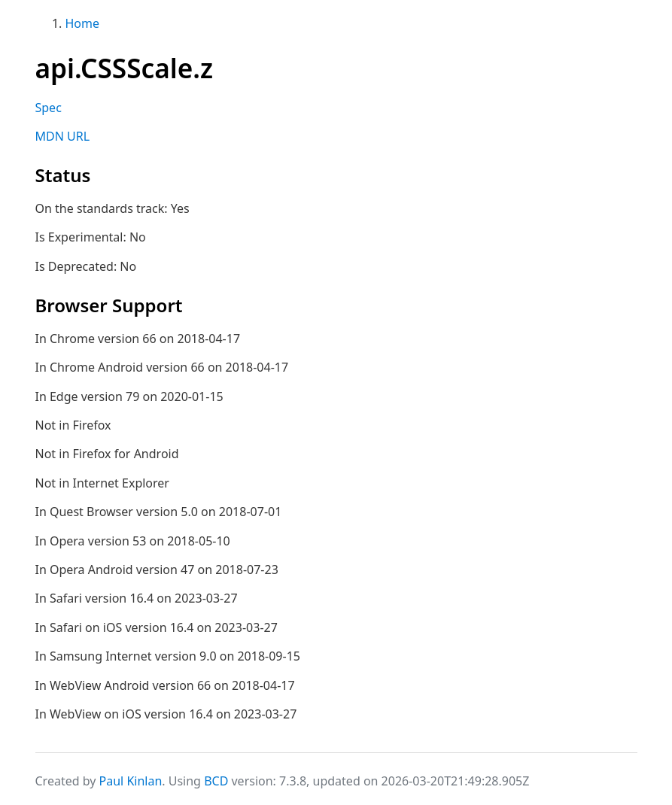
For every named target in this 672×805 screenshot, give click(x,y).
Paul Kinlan (131, 781)
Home (83, 23)
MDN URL (63, 136)
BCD (216, 781)
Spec (49, 108)
